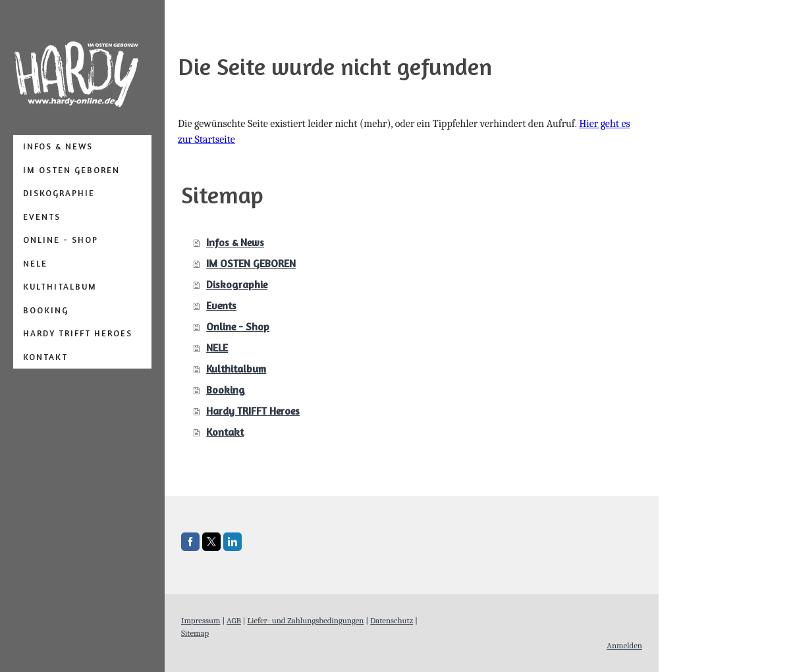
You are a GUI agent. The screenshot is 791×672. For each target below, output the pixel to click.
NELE (35, 263)
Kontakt (45, 357)
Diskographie (59, 193)
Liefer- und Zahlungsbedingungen (305, 620)
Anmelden (624, 645)
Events (42, 217)
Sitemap (195, 633)
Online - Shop (61, 240)
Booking (46, 310)
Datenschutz (392, 620)
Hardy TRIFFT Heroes (78, 333)
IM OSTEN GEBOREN (71, 170)
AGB (234, 620)
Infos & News (58, 146)
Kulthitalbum (60, 286)
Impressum (201, 620)
